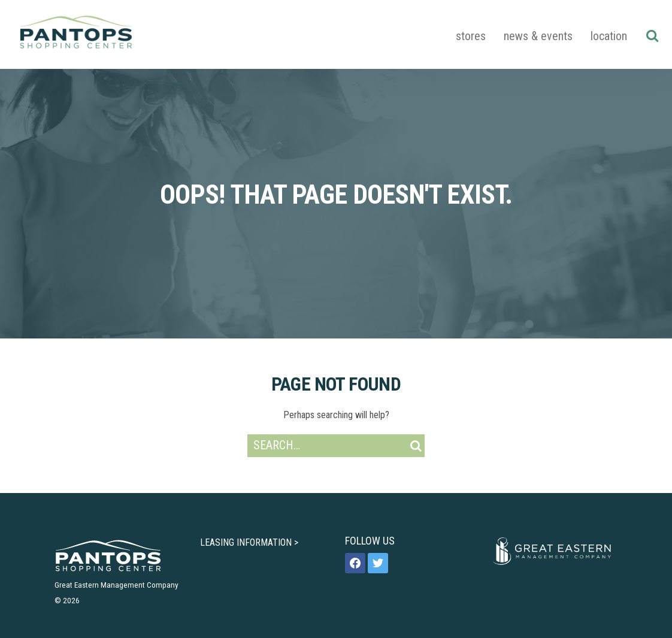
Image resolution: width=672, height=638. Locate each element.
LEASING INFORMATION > (249, 542)
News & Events (538, 36)
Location (609, 36)
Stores (471, 36)
